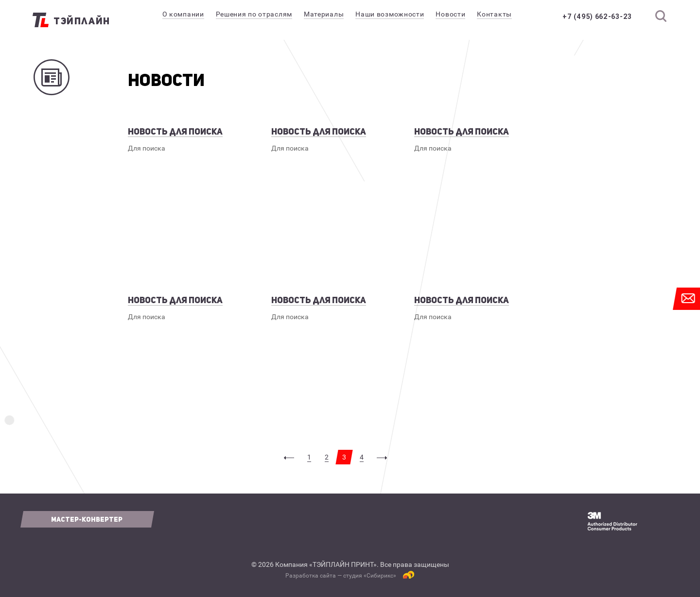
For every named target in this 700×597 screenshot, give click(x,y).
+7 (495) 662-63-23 (597, 17)
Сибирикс (380, 576)
